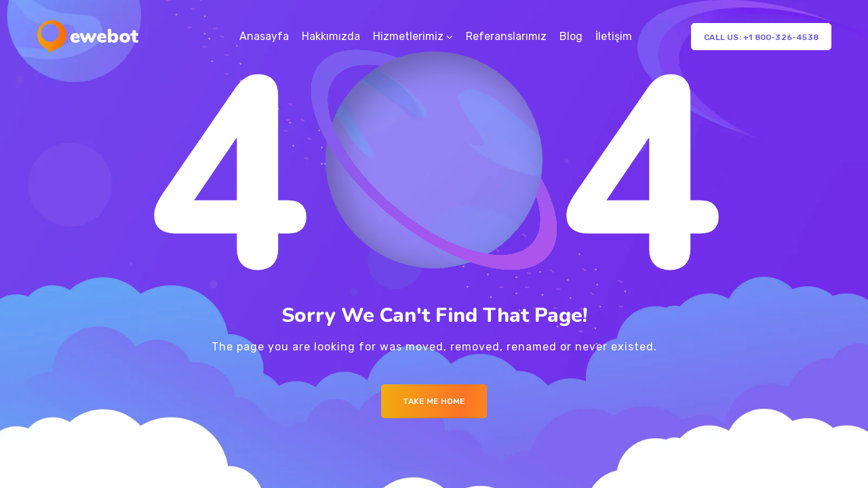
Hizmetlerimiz (408, 36)
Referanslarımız (506, 36)
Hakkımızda (331, 36)
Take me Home (434, 401)
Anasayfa (264, 36)
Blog (571, 36)
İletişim (614, 36)
